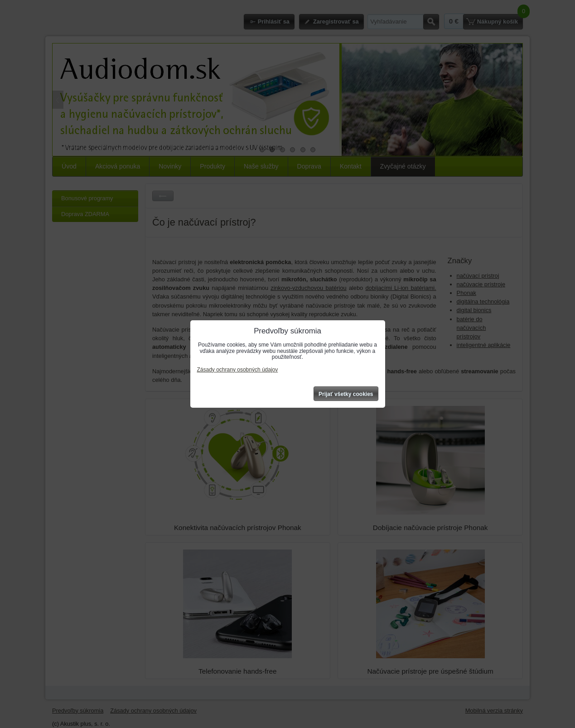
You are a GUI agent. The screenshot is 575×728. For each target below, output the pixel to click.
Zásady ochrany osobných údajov (238, 370)
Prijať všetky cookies (346, 394)
